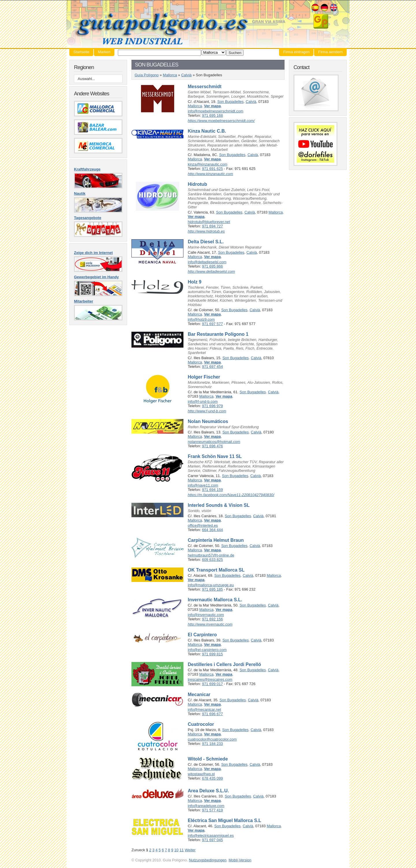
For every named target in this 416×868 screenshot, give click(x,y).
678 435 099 (212, 778)
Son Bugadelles (230, 102)
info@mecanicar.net (204, 710)
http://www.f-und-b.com (207, 411)
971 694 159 (212, 490)
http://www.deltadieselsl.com (211, 271)
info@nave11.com (203, 485)
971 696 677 (212, 714)
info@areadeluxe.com (206, 806)
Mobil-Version (240, 860)
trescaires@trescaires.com (210, 679)
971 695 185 (212, 589)
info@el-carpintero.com (207, 650)
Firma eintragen (296, 52)
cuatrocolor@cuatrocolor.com (212, 739)
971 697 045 (212, 840)
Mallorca (170, 75)
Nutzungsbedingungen (208, 860)
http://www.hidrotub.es (206, 231)
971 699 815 (212, 654)
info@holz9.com (201, 319)
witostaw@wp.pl (201, 774)
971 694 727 (212, 226)
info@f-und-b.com (203, 401)
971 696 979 (212, 406)
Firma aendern (330, 52)
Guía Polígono (208, 24)
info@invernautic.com (206, 615)
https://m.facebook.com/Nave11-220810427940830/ (231, 495)
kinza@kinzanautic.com (208, 164)
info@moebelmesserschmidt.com (216, 111)
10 (176, 850)
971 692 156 (212, 619)
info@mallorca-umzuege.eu (211, 585)
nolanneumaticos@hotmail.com (214, 442)
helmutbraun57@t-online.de (211, 555)
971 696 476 (212, 446)
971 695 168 (212, 115)
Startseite (81, 52)
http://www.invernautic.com (210, 624)
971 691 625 (212, 169)
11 (181, 850)
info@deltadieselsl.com (207, 262)
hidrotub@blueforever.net (209, 222)
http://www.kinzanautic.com (210, 174)
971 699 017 (212, 684)
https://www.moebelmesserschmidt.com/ (221, 121)
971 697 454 (212, 367)
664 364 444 (212, 530)
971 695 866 (212, 266)
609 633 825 (212, 560)
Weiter (190, 850)
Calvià (186, 75)
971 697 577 (212, 324)
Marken (104, 52)
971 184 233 (212, 744)
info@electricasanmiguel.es (211, 835)
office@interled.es (203, 525)
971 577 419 (212, 810)
